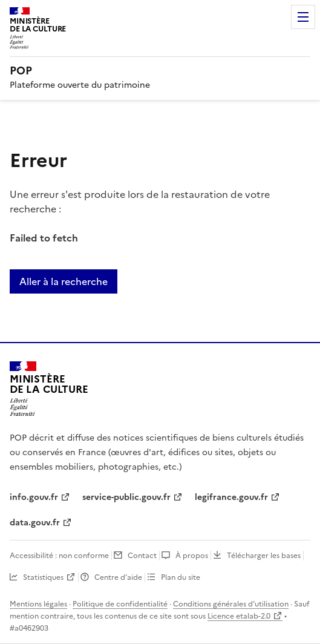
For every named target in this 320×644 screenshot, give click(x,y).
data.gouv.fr (35, 523)
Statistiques (43, 577)
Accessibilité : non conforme (59, 556)
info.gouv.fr (34, 497)
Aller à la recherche (64, 281)
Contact (142, 556)
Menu (303, 17)
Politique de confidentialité (120, 604)
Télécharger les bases (264, 556)
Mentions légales (38, 604)
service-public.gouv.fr (126, 497)
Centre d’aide (118, 577)
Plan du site (181, 577)
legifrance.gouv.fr (231, 497)
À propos (192, 556)
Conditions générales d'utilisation (231, 604)
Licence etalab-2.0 (239, 616)
